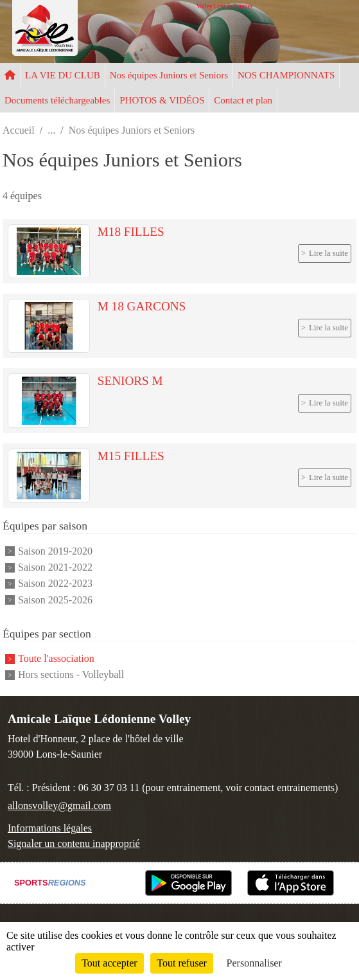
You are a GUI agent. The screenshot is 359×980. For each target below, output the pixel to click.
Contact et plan (243, 100)
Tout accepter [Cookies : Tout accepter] (109, 963)
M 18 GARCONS (142, 306)
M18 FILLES (131, 232)
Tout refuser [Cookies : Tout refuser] (182, 963)
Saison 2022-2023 (55, 584)
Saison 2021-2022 (55, 567)
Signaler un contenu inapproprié (74, 843)
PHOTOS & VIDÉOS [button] (162, 100)
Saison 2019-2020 (55, 551)
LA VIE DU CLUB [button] (63, 75)
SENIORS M (130, 381)
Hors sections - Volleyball (71, 675)
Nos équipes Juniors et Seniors (169, 75)
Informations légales (50, 828)
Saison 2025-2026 (55, 600)
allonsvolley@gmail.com (59, 806)
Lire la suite (328, 253)
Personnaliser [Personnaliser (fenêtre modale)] (254, 963)
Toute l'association (56, 658)
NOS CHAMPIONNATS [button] (286, 75)
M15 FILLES (131, 456)
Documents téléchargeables (57, 100)
